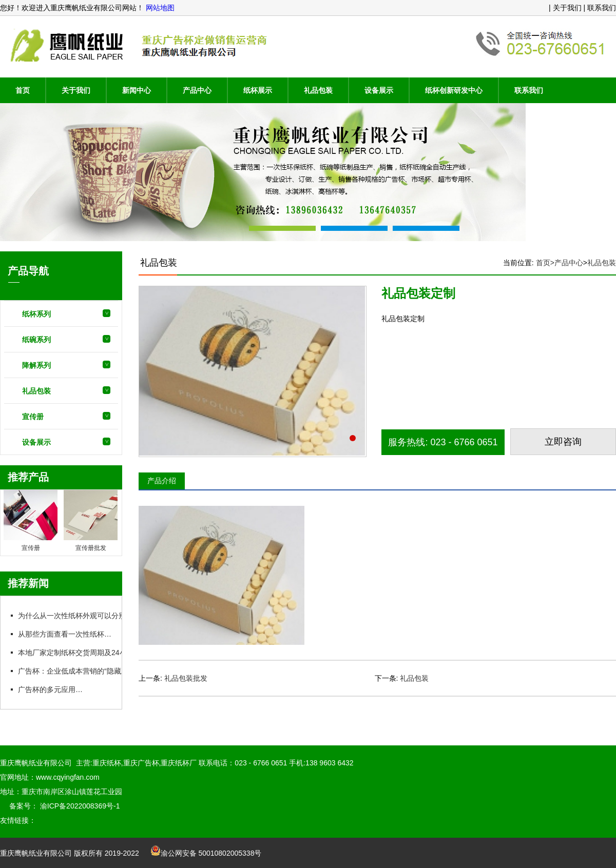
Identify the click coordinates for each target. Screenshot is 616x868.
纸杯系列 (36, 314)
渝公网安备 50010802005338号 (206, 853)
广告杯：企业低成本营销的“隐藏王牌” (77, 671)
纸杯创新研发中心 (454, 90)
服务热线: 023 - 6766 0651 (443, 442)
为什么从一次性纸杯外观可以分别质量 (78, 616)
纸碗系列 (36, 340)
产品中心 (197, 90)
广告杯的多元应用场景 (53, 689)
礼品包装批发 (186, 678)
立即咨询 (563, 442)
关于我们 (76, 90)
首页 (23, 90)
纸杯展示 (258, 90)
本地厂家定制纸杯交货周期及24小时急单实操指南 (97, 653)
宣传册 (33, 417)
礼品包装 (318, 90)
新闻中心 (137, 90)
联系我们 (529, 90)
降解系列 (36, 365)
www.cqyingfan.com (68, 777)
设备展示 (379, 90)
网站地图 (159, 8)
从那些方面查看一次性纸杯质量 (68, 634)
